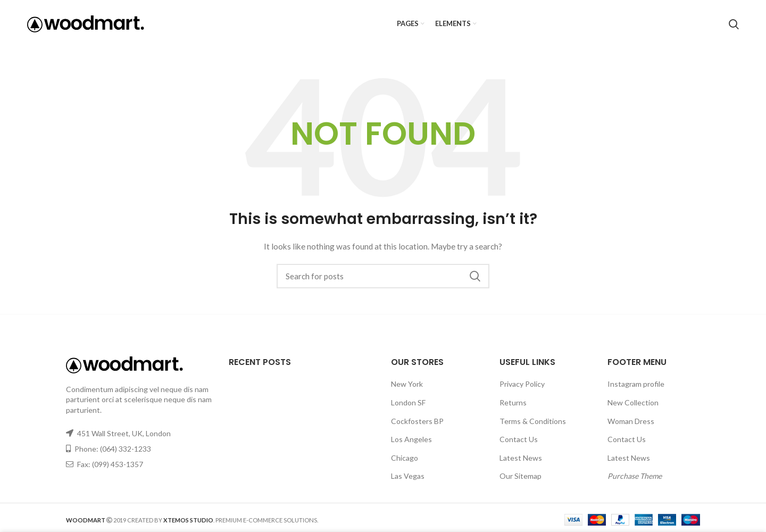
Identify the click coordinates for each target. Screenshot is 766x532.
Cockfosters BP (417, 421)
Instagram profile (636, 384)
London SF (408, 402)
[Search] (734, 24)
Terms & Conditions (533, 421)
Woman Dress (631, 421)
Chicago (405, 458)
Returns (513, 402)
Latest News (521, 458)
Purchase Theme (635, 476)
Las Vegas (408, 476)
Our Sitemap (521, 476)
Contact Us (519, 439)
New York (407, 384)
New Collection (633, 402)
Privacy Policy (522, 384)
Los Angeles (411, 439)
